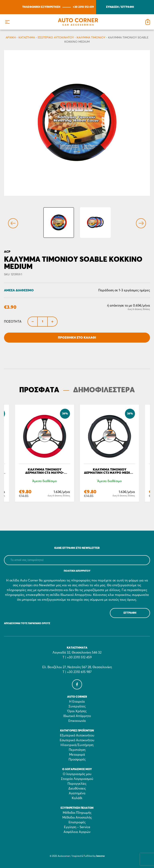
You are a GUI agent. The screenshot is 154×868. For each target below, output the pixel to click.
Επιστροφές (77, 822)
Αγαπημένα (77, 793)
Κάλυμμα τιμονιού (91, 38)
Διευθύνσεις (77, 789)
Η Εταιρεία (77, 702)
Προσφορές (77, 759)
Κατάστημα (27, 38)
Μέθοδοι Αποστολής (77, 818)
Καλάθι (77, 798)
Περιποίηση (77, 750)
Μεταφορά (77, 755)
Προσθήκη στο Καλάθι (77, 338)
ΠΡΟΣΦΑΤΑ (39, 390)
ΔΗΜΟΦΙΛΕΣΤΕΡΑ (104, 390)
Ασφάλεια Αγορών (77, 832)
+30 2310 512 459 (83, 7)
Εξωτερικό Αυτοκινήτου (77, 735)
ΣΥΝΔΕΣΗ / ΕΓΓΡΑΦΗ (120, 7)
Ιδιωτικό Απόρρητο (77, 716)
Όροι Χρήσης (77, 711)
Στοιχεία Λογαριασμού (77, 779)
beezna (100, 856)
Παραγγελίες (77, 784)
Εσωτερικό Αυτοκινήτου (56, 38)
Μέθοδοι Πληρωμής (77, 813)
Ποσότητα (13, 322)
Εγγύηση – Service (77, 827)
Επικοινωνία (77, 721)
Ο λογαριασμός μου (77, 774)
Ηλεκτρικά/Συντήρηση (77, 745)
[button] (7, 22)
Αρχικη (11, 38)
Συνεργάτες (77, 706)
